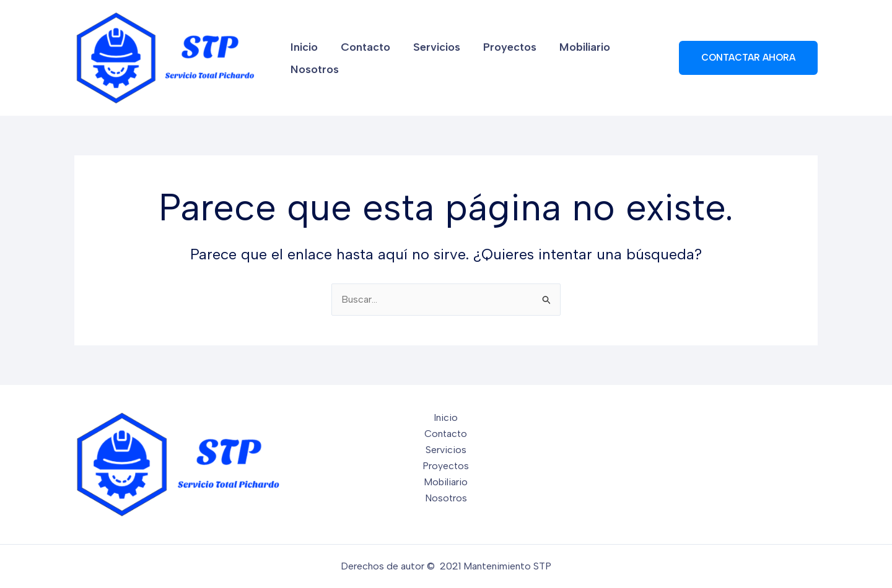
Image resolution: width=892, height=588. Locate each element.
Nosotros (627, 58)
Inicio (302, 58)
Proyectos (491, 58)
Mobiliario (561, 58)
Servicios (424, 58)
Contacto (358, 58)
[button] (748, 58)
